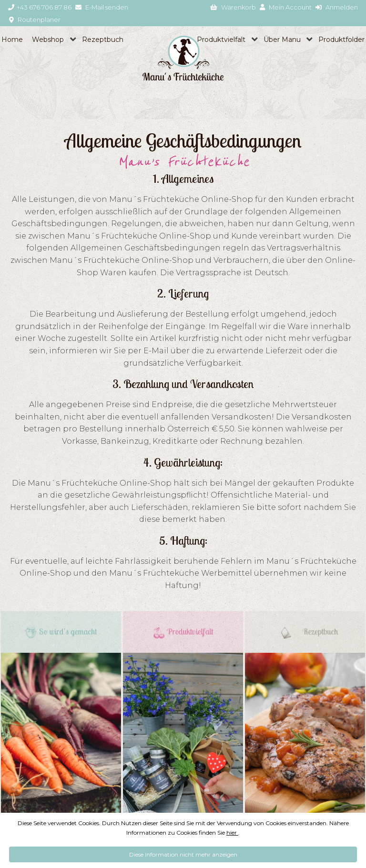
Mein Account (286, 7)
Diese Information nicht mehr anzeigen (183, 854)
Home (12, 40)
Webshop (48, 40)
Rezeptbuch (103, 40)
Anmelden (337, 7)
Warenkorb (233, 7)
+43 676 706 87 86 (40, 7)
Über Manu (282, 40)
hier (232, 833)
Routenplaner (35, 20)
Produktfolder (341, 40)
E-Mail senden (102, 7)
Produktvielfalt (221, 40)
